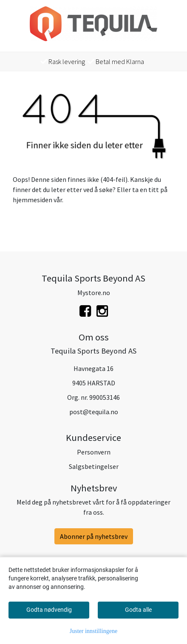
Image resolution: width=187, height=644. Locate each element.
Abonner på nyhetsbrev (94, 536)
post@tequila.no (94, 412)
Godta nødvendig (49, 610)
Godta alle (138, 610)
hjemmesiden (33, 200)
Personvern (94, 452)
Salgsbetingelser (94, 466)
